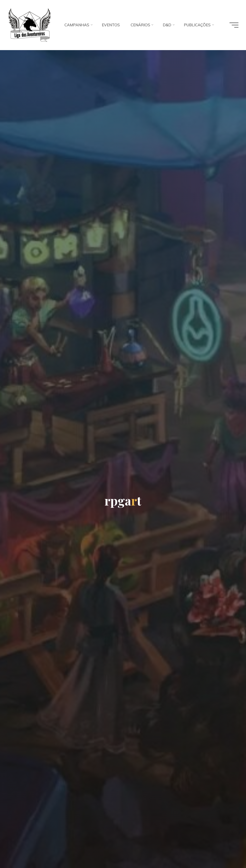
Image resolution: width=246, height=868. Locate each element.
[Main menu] (234, 25)
